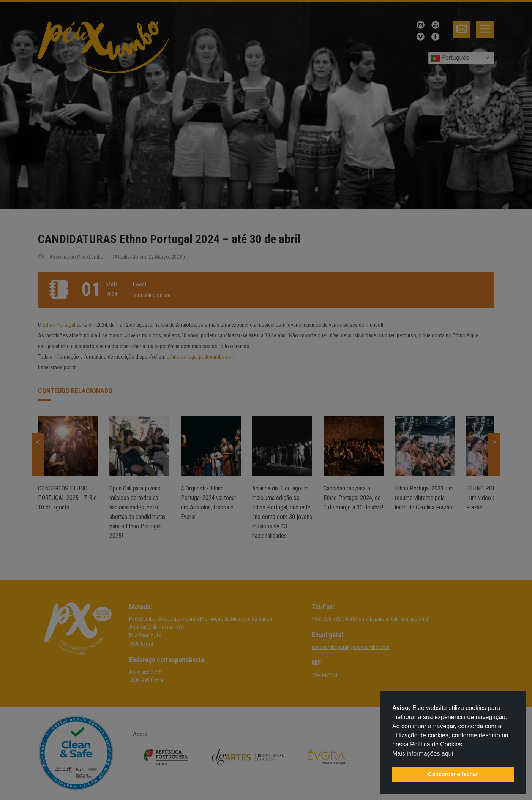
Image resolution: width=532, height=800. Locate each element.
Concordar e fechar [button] (453, 774)
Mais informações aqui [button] (423, 753)
